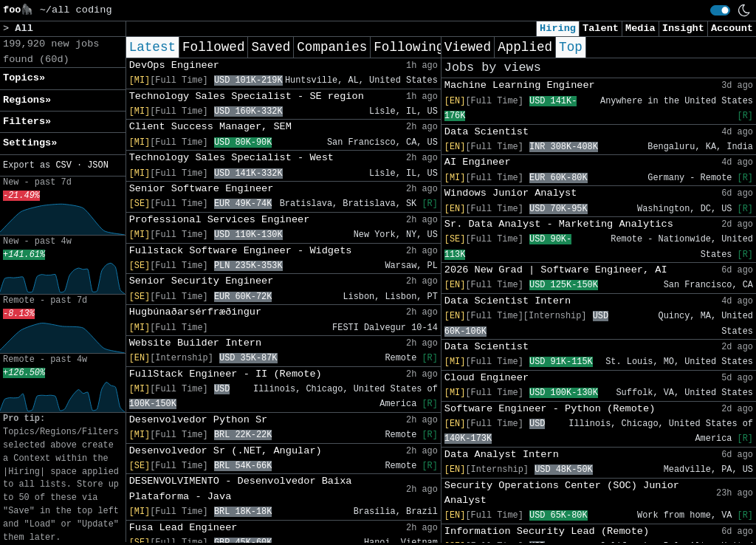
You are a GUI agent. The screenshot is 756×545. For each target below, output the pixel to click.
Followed (213, 47)
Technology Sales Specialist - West (231, 158)
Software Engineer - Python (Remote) (550, 409)
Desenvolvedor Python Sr (199, 420)
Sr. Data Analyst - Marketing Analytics (559, 224)
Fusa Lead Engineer (183, 528)
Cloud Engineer (487, 378)
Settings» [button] (30, 143)
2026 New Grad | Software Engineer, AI (556, 270)
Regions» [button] (27, 100)
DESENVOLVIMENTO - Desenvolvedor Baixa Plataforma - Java (241, 489)
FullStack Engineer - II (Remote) (226, 374)
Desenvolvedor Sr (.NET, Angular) (226, 451)
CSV (63, 165)
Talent (601, 28)
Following (409, 47)
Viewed (468, 47)
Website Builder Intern (195, 343)
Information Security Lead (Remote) (547, 531)
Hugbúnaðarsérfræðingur (195, 312)
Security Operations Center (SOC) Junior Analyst (562, 493)
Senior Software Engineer (202, 189)
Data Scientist (487, 132)
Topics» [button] (24, 78)
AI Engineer (478, 162)
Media (640, 28)
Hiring (558, 28)
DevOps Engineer (174, 65)
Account (732, 28)
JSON (98, 165)
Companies (332, 47)
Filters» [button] (27, 121)
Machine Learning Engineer (520, 85)
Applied (525, 47)
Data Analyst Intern (502, 455)
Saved (271, 47)
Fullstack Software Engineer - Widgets (241, 251)
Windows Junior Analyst (511, 193)
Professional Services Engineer (220, 220)
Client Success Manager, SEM (210, 127)
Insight (683, 28)
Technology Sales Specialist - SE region (247, 96)
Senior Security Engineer (202, 281)
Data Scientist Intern (508, 301)
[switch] (720, 10)
